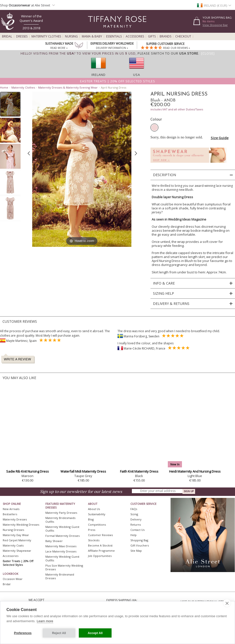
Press (92, 530)
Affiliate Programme (101, 551)
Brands (165, 36)
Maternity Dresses (15, 519)
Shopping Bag (139, 540)
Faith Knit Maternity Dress (139, 471)
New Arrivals (11, 509)
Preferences (23, 633)
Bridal (7, 36)
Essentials (114, 36)
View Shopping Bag (215, 25)
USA (137, 75)
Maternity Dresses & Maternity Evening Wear (68, 87)
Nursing (71, 36)
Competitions (97, 525)
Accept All (95, 633)
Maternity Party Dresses (61, 513)
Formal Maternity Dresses (62, 536)
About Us (94, 509)
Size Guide (220, 138)
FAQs (134, 509)
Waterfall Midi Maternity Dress (83, 471)
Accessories (135, 36)
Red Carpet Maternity (17, 540)
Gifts (152, 36)
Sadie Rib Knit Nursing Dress (28, 471)
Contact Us (137, 530)
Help (133, 535)
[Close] (208, 53)
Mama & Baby (92, 36)
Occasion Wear (13, 579)
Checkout (183, 36)
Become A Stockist (100, 545)
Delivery (136, 519)
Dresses (22, 36)
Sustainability (97, 514)
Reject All (59, 633)
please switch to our (168, 53)
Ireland (99, 75)
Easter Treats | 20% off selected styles (118, 81)
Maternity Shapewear (17, 551)
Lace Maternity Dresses (61, 551)
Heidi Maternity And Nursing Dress (195, 471)
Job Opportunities (100, 556)
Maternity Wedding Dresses (21, 525)
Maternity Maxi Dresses (61, 546)
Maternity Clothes (46, 36)
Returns (136, 525)
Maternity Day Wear (16, 535)
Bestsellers (10, 514)
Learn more (45, 621)
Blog (91, 519)
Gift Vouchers (140, 545)
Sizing (134, 514)
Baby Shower (54, 541)
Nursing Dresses (13, 530)
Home (4, 87)
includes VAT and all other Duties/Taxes (177, 109)
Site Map (136, 551)
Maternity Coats (13, 545)
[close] (227, 603)
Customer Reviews (100, 535)
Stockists (94, 540)
